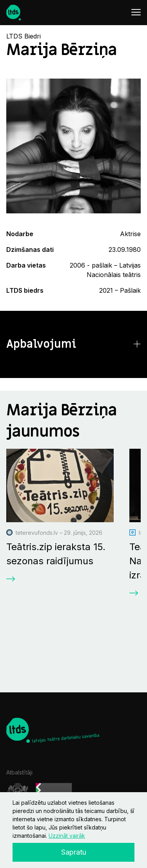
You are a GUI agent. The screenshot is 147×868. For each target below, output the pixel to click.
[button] (73, 344)
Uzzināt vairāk (67, 836)
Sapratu (74, 852)
